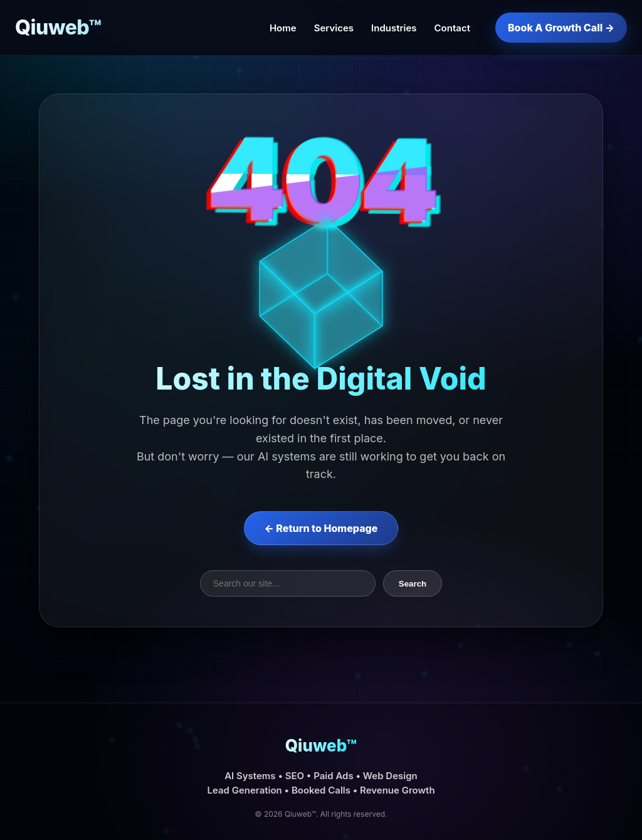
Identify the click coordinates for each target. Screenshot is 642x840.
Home (283, 28)
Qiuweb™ (58, 27)
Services (334, 28)
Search (413, 584)
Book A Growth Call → (561, 28)
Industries (394, 28)
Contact (452, 28)
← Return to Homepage (321, 528)
